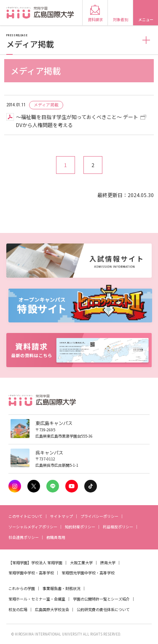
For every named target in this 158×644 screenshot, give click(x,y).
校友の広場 (18, 610)
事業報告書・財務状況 (62, 589)
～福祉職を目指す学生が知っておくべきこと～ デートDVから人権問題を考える (77, 121)
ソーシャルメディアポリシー (33, 527)
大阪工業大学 (81, 563)
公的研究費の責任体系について (103, 610)
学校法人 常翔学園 (47, 563)
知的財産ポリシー (80, 527)
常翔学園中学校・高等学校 (31, 573)
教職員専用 (56, 537)
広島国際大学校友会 (52, 610)
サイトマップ (62, 516)
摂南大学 (108, 563)
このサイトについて (25, 516)
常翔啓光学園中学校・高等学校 (88, 573)
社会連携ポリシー (24, 537)
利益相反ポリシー (118, 527)
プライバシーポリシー (99, 516)
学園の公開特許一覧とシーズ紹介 (101, 599)
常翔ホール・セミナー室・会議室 (37, 599)
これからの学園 (22, 589)
